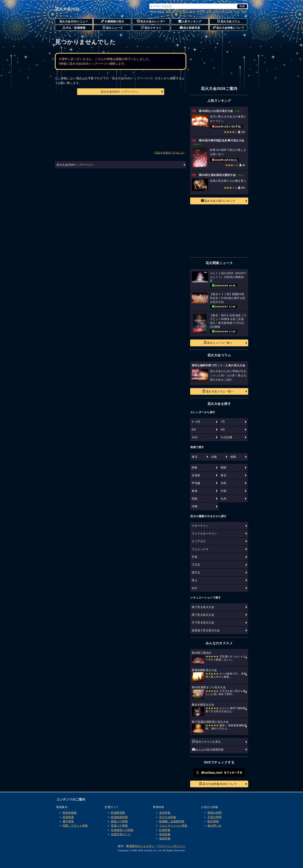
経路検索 (68, 817)
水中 (194, 588)
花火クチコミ (151, 28)
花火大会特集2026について (218, 784)
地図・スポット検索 (75, 826)
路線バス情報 (119, 821)
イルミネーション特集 (173, 826)
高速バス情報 (119, 826)
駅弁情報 (213, 821)
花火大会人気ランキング (218, 201)
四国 (230, 12)
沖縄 (244, 12)
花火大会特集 (168, 817)
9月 (223, 430)
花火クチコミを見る (206, 741)
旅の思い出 (215, 826)
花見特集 (165, 813)
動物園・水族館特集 (172, 821)
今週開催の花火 (113, 21)
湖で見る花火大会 (203, 615)
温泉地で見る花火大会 (206, 630)
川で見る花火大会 (203, 622)
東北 (192, 12)
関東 (169, 12)
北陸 (209, 12)
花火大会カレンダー (151, 21)
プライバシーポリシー (171, 846)
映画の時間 (215, 813)
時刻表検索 (70, 813)
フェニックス (200, 549)
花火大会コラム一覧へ (218, 391)
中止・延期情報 (74, 28)
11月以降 (226, 437)
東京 (195, 457)
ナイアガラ (199, 541)
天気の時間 (215, 817)
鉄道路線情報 (119, 817)
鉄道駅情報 (118, 813)
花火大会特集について (229, 28)
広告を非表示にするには (169, 153)
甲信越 (201, 12)
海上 (194, 580)
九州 (237, 12)
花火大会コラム (229, 21)
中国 (223, 12)
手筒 (194, 557)
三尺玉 (196, 565)
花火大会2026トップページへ (119, 92)
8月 (194, 430)
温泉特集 (165, 838)
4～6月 (196, 422)
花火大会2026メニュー (74, 21)
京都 (214, 457)
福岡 (233, 457)
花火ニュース (113, 28)
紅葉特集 (165, 830)
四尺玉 (196, 572)
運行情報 (68, 821)
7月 (223, 422)
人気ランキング (190, 21)
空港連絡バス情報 (122, 830)
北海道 (184, 12)
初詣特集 (165, 834)
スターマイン (200, 526)
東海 (216, 12)
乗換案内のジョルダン (140, 846)
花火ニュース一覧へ (218, 343)
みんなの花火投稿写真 (208, 749)
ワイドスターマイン (204, 534)
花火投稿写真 (190, 28)
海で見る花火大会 (203, 607)
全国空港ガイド (121, 834)
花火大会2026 (67, 9)
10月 (195, 437)
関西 (176, 12)
